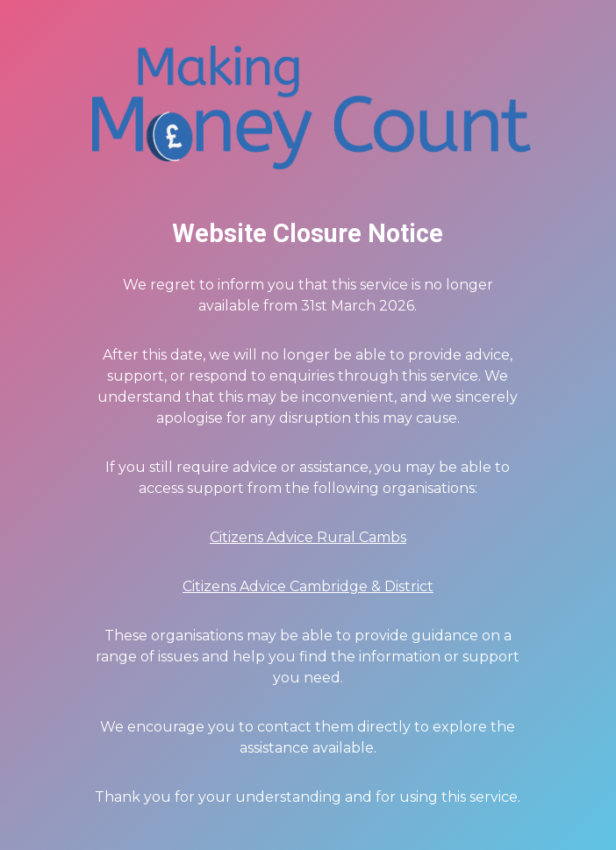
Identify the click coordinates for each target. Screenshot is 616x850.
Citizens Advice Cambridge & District (308, 586)
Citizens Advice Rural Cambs (308, 537)
